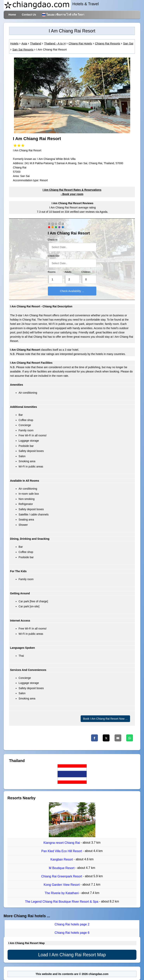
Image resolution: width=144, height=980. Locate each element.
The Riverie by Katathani (62, 893)
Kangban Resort (62, 860)
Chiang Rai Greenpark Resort (62, 876)
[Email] (118, 738)
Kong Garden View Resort (62, 885)
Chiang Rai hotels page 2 (72, 925)
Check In (53, 240)
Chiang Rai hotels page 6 (72, 933)
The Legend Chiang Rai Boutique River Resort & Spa (62, 902)
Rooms (52, 272)
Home (12, 15)
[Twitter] (106, 738)
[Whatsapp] (130, 738)
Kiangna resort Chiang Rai (62, 843)
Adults (68, 272)
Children (86, 272)
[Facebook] (94, 738)
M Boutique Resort (62, 868)
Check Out (54, 256)
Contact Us (29, 15)
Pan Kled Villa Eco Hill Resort (62, 851)
